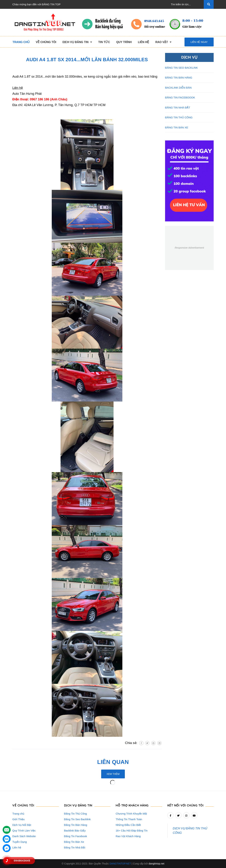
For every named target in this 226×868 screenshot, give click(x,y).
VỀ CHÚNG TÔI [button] (23, 805)
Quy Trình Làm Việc (24, 831)
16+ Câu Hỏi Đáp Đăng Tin (132, 831)
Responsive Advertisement (189, 248)
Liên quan (113, 762)
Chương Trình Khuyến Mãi (131, 814)
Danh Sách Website (24, 836)
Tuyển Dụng (20, 842)
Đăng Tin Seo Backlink (77, 819)
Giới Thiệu (18, 819)
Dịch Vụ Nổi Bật (22, 825)
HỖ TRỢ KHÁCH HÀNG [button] (132, 805)
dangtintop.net (157, 864)
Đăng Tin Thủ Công (75, 814)
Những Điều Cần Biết (128, 825)
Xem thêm (113, 774)
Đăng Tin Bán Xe (74, 842)
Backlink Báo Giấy (75, 831)
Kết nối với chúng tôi (185, 805)
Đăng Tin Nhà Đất (75, 847)
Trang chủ (18, 814)
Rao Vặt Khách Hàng (128, 836)
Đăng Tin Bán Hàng (76, 825)
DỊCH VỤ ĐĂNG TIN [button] (78, 805)
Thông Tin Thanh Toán (129, 819)
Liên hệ (17, 847)
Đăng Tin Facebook (76, 836)
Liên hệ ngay (199, 42)
